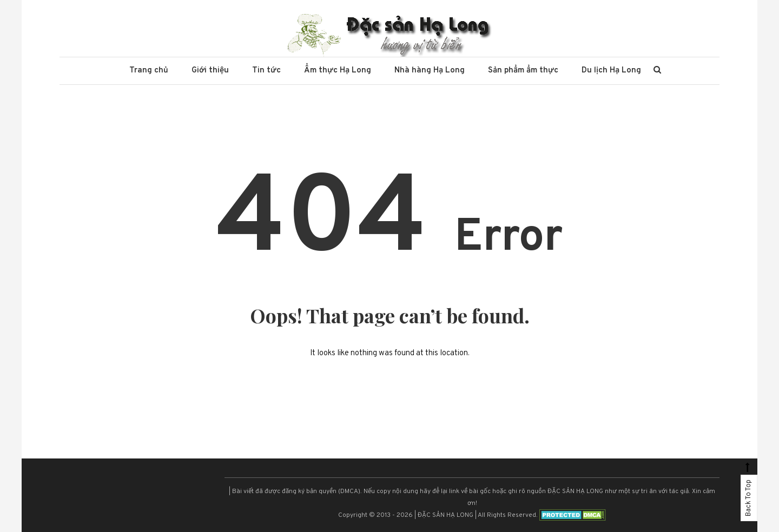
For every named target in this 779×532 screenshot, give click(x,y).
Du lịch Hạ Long (611, 71)
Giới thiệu (210, 71)
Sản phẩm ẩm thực (523, 71)
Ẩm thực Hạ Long (338, 71)
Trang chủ (149, 71)
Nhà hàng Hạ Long (430, 71)
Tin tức (266, 71)
